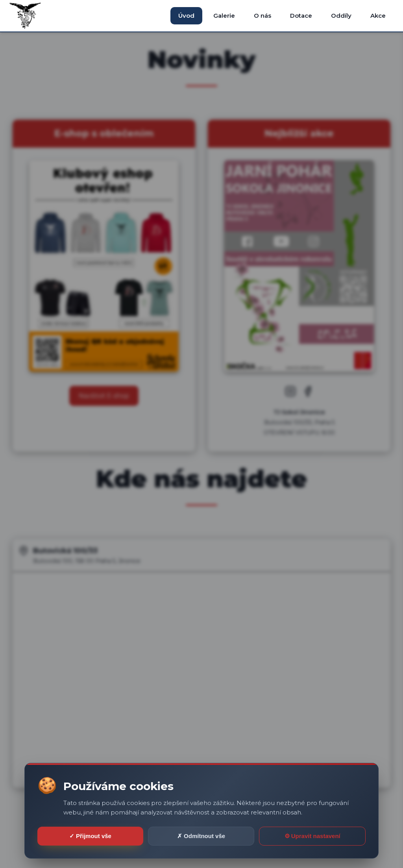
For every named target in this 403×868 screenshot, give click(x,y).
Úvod (186, 16)
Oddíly (341, 16)
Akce (378, 16)
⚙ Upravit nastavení (312, 836)
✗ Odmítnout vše (201, 836)
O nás (263, 16)
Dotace (301, 16)
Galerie (224, 16)
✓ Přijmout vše (90, 836)
